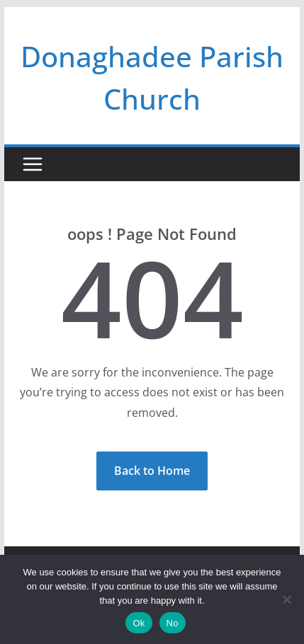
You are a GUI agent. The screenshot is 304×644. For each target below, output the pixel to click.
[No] (286, 599)
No (173, 623)
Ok (139, 623)
